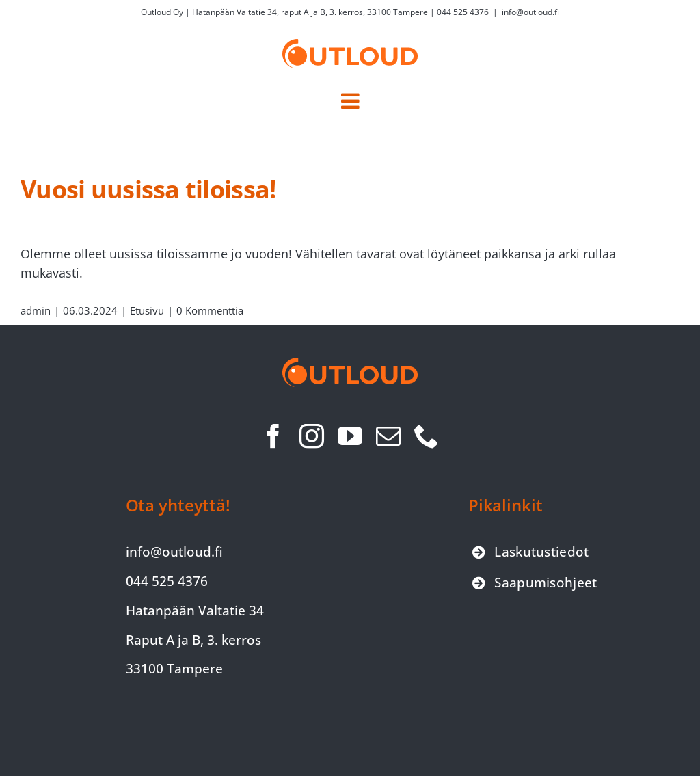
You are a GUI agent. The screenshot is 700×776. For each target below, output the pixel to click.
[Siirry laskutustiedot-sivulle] (531, 552)
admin (36, 310)
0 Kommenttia (210, 310)
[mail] (388, 436)
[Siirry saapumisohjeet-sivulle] (535, 583)
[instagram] (312, 436)
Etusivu (147, 310)
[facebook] (273, 436)
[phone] (427, 436)
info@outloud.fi (530, 12)
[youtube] (350, 436)
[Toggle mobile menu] (350, 101)
